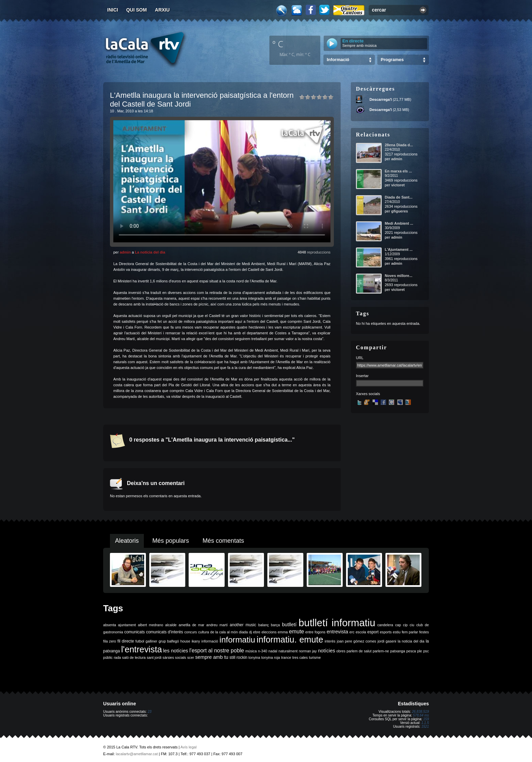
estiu (397, 632)
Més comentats (223, 541)
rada (117, 657)
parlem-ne (381, 651)
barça (275, 625)
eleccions (269, 632)
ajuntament (127, 625)
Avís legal (189, 747)
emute (297, 631)
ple (420, 651)
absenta (110, 625)
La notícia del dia (150, 252)
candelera (385, 625)
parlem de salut (359, 651)
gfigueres (400, 211)
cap (398, 625)
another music (243, 625)
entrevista (338, 632)
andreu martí (217, 625)
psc (426, 651)
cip (405, 625)
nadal (273, 651)
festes (424, 632)
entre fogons (315, 632)
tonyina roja (271, 657)
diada (243, 632)
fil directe (126, 641)
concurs (191, 632)
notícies (327, 651)
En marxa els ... (398, 171)
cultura (204, 632)
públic (108, 657)
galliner (151, 641)
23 (149, 712)
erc (352, 632)
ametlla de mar (191, 625)
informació (210, 641)
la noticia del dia (411, 641)
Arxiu (163, 10)
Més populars (171, 541)
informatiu (237, 640)
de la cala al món (224, 632)
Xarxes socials (368, 394)
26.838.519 (420, 712)
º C (278, 44)
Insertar (362, 376)
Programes (392, 60)
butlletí (289, 625)
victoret (398, 185)
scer (191, 657)
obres (341, 651)
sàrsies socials (174, 657)
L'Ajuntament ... (399, 249)
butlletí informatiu (337, 623)
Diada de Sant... (399, 197)
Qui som (137, 10)
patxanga (398, 651)
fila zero (110, 641)
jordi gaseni (387, 641)
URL (360, 358)
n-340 (262, 651)
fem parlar (410, 632)
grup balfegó (169, 641)
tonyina (254, 657)
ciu (412, 625)
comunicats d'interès (164, 632)
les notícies (176, 651)
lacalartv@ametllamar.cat (137, 754)
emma (283, 632)
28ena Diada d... (399, 145)
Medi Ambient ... (399, 223)
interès (330, 641)
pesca (411, 651)
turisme (315, 657)
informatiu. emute (290, 639)
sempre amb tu (212, 657)
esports (386, 632)
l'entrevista (141, 649)
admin (125, 252)
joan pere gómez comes (357, 641)
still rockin (238, 657)
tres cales (300, 657)
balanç (263, 625)
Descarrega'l (381, 99)
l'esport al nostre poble (217, 651)
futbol (140, 641)
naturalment (288, 651)
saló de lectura (134, 657)
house (185, 641)
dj (250, 632)
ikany (196, 641)
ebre (257, 632)
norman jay (308, 651)
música (251, 651)
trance (286, 657)
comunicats (135, 632)
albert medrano (151, 625)
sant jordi (154, 657)
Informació (338, 60)
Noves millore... (398, 276)
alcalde (171, 625)
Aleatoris (127, 541)
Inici (113, 10)
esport (373, 632)
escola (361, 632)
